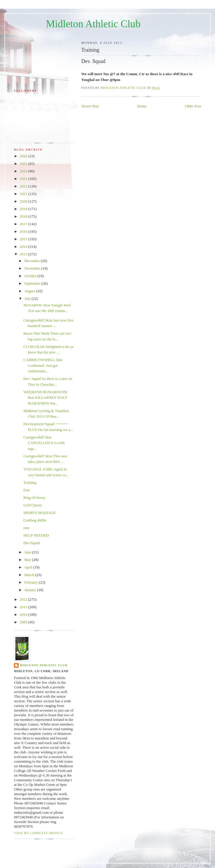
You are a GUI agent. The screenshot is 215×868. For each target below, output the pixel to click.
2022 (24, 186)
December (33, 261)
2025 (24, 164)
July (28, 298)
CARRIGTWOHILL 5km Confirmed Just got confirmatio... (43, 365)
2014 (24, 247)
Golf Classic (33, 505)
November (33, 268)
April (29, 567)
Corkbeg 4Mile (35, 520)
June (28, 552)
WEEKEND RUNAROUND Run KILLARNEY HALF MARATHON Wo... (45, 398)
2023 (24, 179)
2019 (24, 209)
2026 (24, 156)
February (32, 582)
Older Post (193, 106)
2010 (24, 615)
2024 (24, 171)
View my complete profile (38, 833)
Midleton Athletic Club (93, 24)
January (31, 590)
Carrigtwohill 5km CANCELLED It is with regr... (44, 443)
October (31, 276)
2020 (24, 201)
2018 (24, 216)
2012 (24, 599)
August (30, 291)
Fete (26, 490)
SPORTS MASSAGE (40, 513)
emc (26, 528)
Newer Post (90, 106)
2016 (24, 231)
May (28, 560)
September (33, 283)
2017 (24, 224)
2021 (24, 194)
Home (142, 106)
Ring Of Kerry (34, 498)
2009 (24, 622)
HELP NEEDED (36, 535)
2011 (24, 607)
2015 (24, 239)
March (30, 575)
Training (30, 482)
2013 (24, 254)
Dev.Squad (32, 543)
